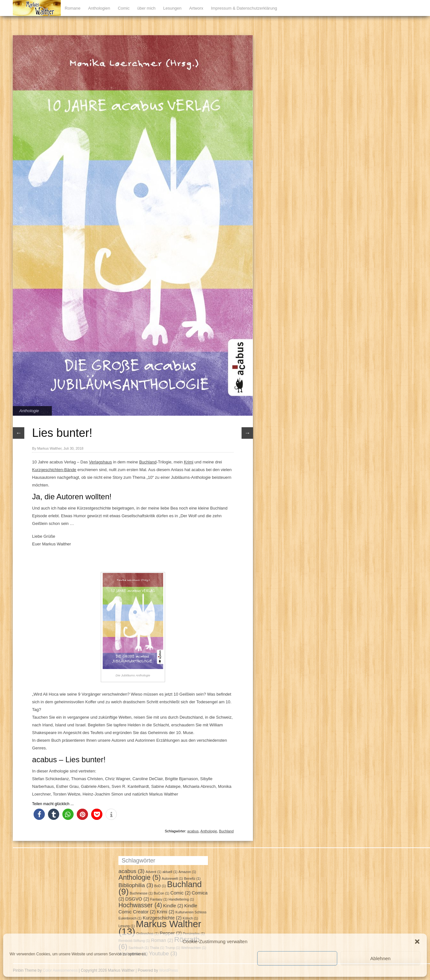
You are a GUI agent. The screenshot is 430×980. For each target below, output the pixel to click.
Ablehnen (380, 958)
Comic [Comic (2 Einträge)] (180, 893)
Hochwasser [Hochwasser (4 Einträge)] (140, 905)
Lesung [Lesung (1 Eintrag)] (127, 926)
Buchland (148, 462)
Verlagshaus (100, 462)
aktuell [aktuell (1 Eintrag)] (170, 872)
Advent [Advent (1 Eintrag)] (153, 872)
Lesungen (172, 8)
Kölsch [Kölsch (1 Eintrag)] (190, 918)
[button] (417, 942)
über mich (146, 8)
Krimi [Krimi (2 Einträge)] (166, 912)
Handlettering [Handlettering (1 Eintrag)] (181, 899)
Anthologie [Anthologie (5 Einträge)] (139, 877)
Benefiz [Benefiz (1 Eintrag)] (192, 878)
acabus (193, 831)
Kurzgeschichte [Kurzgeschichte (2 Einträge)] (162, 918)
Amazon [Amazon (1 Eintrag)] (187, 872)
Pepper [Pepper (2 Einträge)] (171, 933)
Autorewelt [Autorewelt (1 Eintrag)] (172, 878)
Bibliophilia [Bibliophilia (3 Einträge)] (136, 885)
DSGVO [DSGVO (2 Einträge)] (137, 899)
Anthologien (99, 8)
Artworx (196, 8)
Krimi (189, 462)
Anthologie (29, 411)
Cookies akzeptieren (297, 958)
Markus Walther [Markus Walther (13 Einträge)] (160, 928)
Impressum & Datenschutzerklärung (244, 8)
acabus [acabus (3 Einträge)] (131, 871)
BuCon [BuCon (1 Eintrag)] (161, 893)
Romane (72, 8)
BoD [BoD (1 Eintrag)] (160, 886)
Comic (124, 8)
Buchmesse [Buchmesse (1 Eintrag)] (141, 893)
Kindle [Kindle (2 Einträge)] (173, 906)
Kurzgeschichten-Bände (54, 470)
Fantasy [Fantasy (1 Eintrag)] (159, 899)
